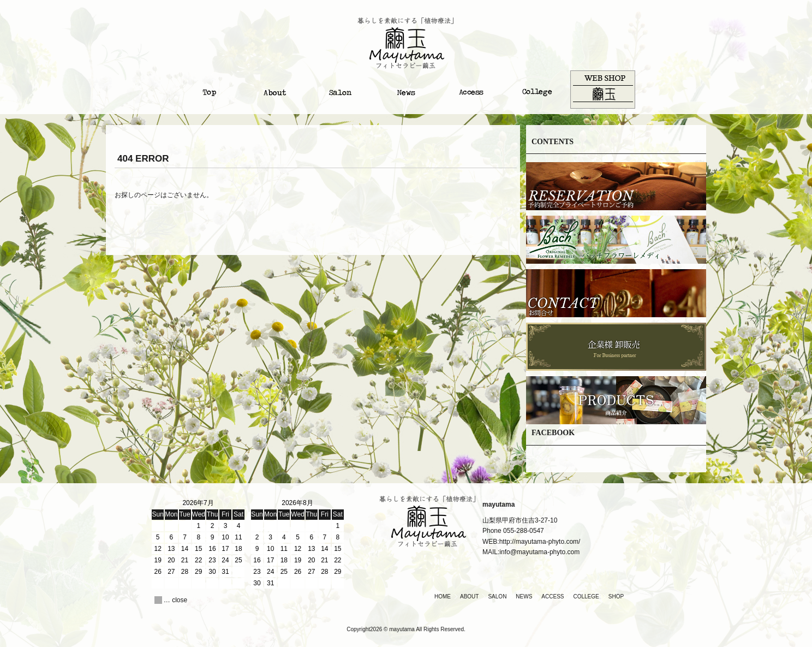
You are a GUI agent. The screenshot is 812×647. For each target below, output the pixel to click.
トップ (210, 90)
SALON (497, 596)
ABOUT (469, 596)
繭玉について (275, 90)
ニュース (406, 90)
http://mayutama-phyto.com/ (540, 542)
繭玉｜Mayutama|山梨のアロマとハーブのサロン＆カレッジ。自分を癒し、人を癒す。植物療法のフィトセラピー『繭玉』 (406, 43)
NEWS (524, 596)
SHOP (616, 596)
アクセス (471, 90)
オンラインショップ (602, 90)
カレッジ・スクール (537, 90)
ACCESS (553, 596)
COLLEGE (586, 596)
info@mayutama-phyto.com (539, 552)
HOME (443, 596)
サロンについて (341, 90)
